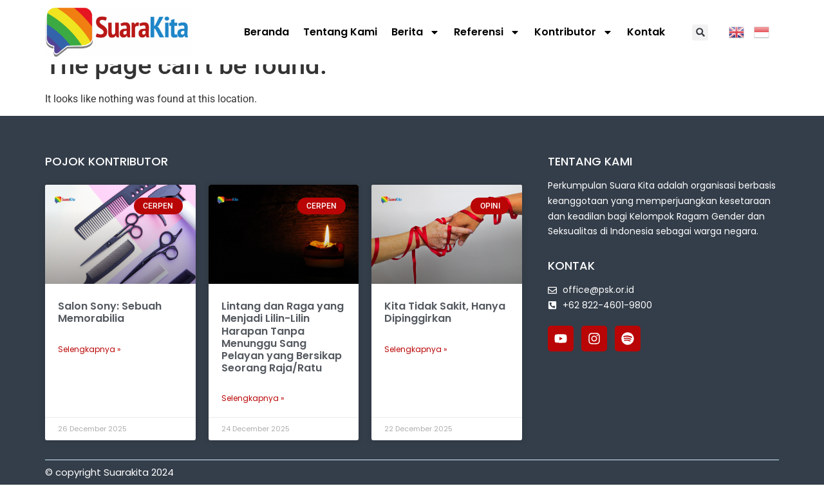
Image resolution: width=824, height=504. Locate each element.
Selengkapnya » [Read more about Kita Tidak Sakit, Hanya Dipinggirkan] (416, 369)
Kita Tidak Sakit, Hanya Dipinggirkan (445, 331)
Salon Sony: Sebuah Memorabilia (110, 331)
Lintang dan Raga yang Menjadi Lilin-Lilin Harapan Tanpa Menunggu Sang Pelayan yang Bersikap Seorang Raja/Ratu (283, 356)
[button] (700, 33)
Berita (416, 32)
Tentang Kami (340, 32)
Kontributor (574, 32)
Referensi (487, 32)
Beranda (267, 32)
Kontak (646, 32)
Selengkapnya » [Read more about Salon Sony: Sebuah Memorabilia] (89, 369)
